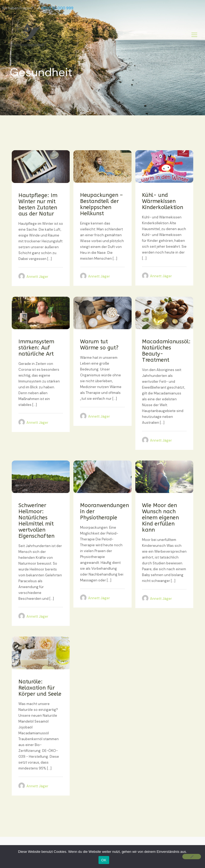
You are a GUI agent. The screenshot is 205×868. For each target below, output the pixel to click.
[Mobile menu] (194, 35)
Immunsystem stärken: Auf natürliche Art (36, 348)
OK (104, 860)
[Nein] (192, 857)
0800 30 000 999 (57, 8)
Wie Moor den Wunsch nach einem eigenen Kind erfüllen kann (160, 518)
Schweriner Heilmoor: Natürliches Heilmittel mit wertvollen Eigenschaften (36, 521)
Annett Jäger (37, 277)
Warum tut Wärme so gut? (99, 345)
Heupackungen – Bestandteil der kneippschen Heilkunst (101, 204)
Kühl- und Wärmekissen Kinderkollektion (163, 201)
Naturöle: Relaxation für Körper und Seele (40, 688)
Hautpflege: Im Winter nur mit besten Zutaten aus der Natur (38, 205)
